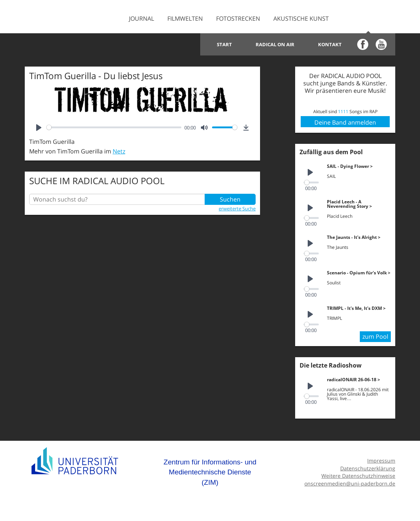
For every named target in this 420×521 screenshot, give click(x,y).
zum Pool (375, 336)
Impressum (381, 461)
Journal (141, 18)
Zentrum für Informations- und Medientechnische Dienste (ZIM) (210, 472)
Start (224, 44)
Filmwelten (185, 18)
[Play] (39, 128)
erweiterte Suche (237, 209)
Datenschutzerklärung (368, 468)
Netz (119, 151)
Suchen (230, 199)
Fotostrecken (238, 18)
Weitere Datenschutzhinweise (358, 476)
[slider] (114, 127)
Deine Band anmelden (345, 122)
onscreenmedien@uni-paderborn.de (350, 483)
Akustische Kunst (301, 18)
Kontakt (330, 44)
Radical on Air (275, 44)
